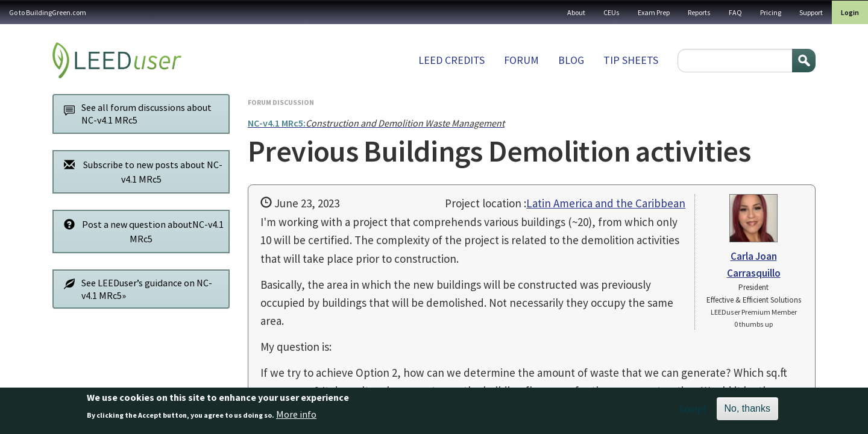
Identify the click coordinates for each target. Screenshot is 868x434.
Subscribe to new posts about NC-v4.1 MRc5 (140, 171)
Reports (699, 12)
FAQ (735, 12)
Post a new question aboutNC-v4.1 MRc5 (140, 231)
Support (811, 12)
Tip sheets (631, 60)
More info (296, 418)
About (576, 12)
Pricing (771, 12)
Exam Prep (654, 12)
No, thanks (747, 413)
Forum (521, 60)
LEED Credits (451, 60)
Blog (571, 60)
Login (850, 12)
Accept (693, 413)
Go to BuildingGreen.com (48, 12)
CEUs (612, 12)
